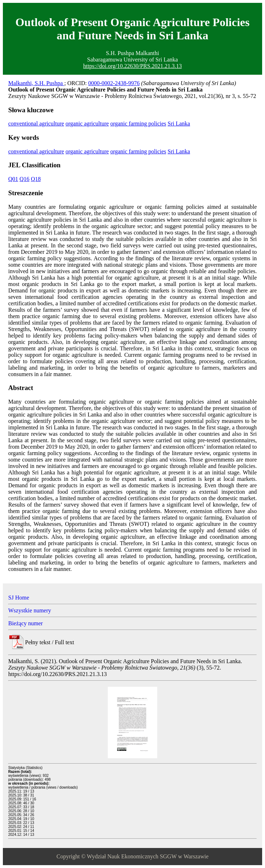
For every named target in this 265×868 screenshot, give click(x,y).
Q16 (25, 179)
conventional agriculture (36, 124)
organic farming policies (138, 124)
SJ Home (19, 598)
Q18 (36, 179)
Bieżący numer (25, 623)
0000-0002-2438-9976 (114, 83)
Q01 (13, 179)
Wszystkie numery (30, 610)
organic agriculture (87, 124)
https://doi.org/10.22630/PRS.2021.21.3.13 (132, 66)
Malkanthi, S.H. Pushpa (36, 83)
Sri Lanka (179, 124)
